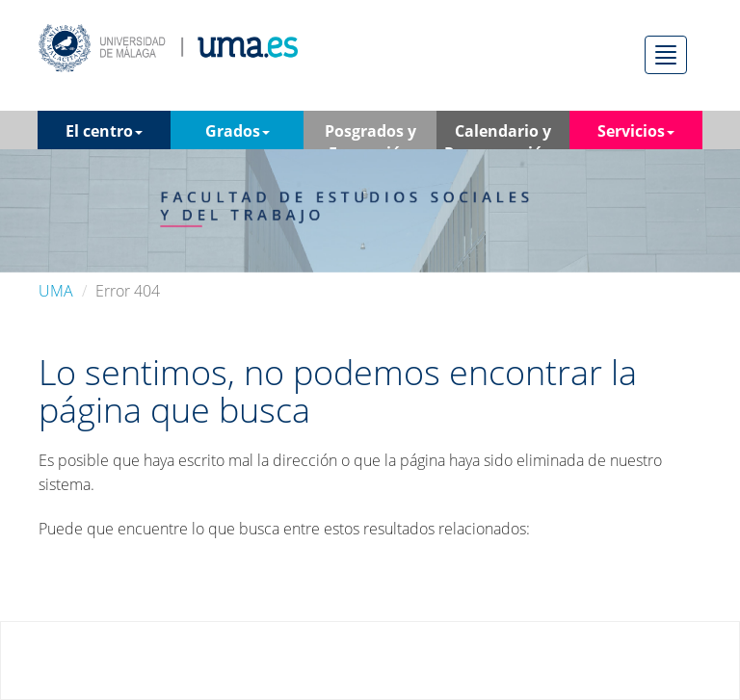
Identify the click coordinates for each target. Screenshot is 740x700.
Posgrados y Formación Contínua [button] (370, 135)
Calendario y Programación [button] (503, 135)
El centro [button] (104, 131)
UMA (56, 291)
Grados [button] (238, 131)
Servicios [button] (636, 131)
